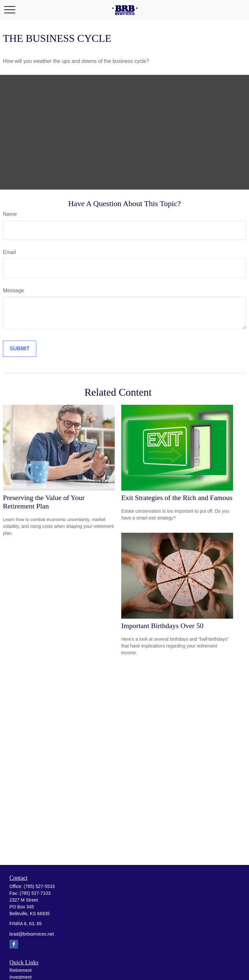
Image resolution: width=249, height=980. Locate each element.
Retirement (20, 970)
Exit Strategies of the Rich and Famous (177, 498)
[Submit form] (20, 349)
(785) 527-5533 (39, 886)
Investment (20, 977)
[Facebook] (14, 944)
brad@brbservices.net (32, 934)
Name (10, 214)
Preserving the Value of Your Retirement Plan (44, 502)
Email (9, 252)
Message (13, 291)
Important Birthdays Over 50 (162, 626)
